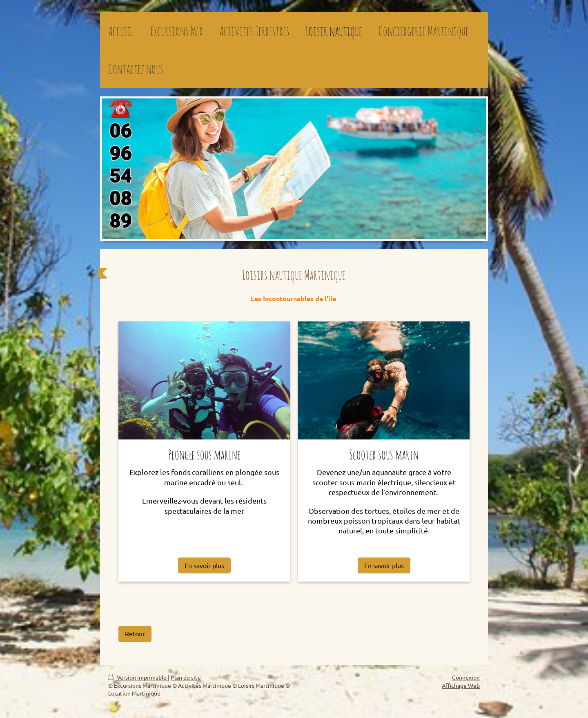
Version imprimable (138, 677)
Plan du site (186, 677)
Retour (135, 633)
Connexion (466, 677)
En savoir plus (204, 565)
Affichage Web (461, 685)
